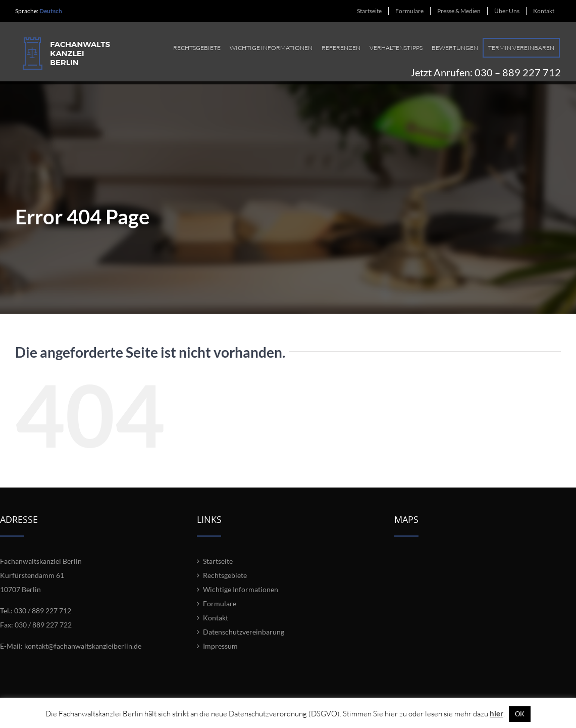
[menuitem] (369, 11)
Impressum (220, 652)
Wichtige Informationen (241, 595)
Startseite (218, 567)
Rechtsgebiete (225, 581)
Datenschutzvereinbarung (244, 638)
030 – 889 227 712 (518, 69)
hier (496, 713)
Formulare (220, 610)
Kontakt (216, 624)
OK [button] (520, 714)
